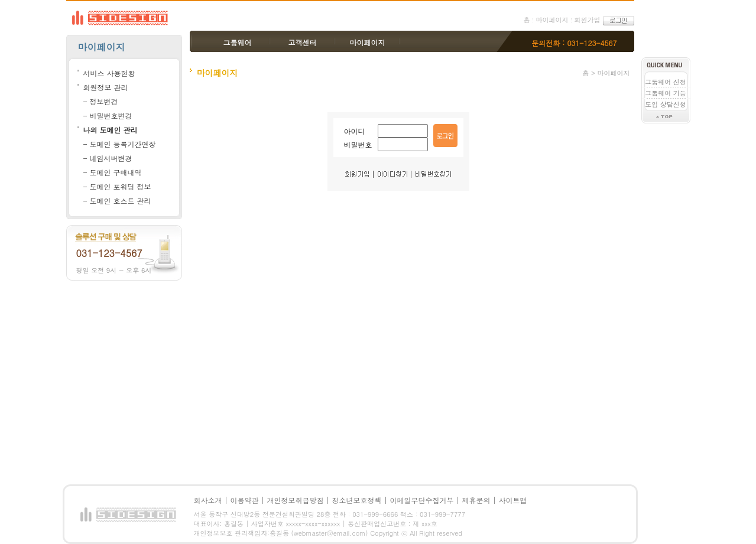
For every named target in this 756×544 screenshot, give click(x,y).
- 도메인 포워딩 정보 (117, 186)
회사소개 (208, 500)
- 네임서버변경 (108, 158)
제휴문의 (476, 500)
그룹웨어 (238, 42)
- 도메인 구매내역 (113, 172)
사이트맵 (513, 500)
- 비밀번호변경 (108, 115)
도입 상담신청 (666, 104)
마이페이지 (552, 20)
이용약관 (245, 500)
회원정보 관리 (106, 87)
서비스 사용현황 (109, 73)
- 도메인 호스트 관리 (117, 201)
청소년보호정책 (357, 500)
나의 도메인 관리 (111, 130)
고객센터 (303, 42)
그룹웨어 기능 (666, 93)
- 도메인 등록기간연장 (120, 144)
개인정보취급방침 (296, 500)
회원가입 (587, 20)
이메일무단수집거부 (422, 500)
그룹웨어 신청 (666, 82)
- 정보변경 (101, 101)
